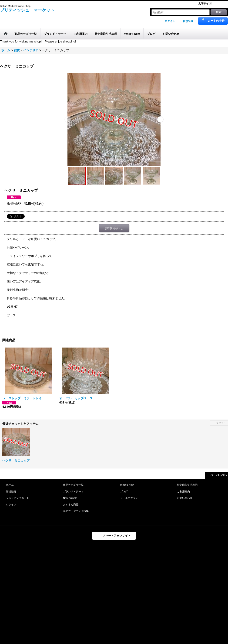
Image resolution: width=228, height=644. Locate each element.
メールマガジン (129, 498)
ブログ (124, 491)
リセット (221, 423)
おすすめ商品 (71, 504)
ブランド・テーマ (73, 491)
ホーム (10, 485)
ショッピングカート (18, 498)
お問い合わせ (114, 228)
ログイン (170, 21)
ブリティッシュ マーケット (27, 10)
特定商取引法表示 (187, 485)
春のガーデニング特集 (76, 511)
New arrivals (70, 498)
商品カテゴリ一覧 (73, 485)
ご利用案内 (183, 491)
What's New (127, 485)
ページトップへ (219, 475)
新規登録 (188, 21)
